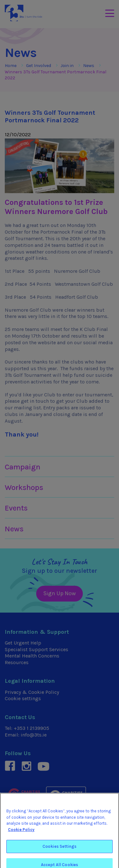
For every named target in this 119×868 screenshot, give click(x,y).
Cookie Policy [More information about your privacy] (21, 833)
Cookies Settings (60, 850)
